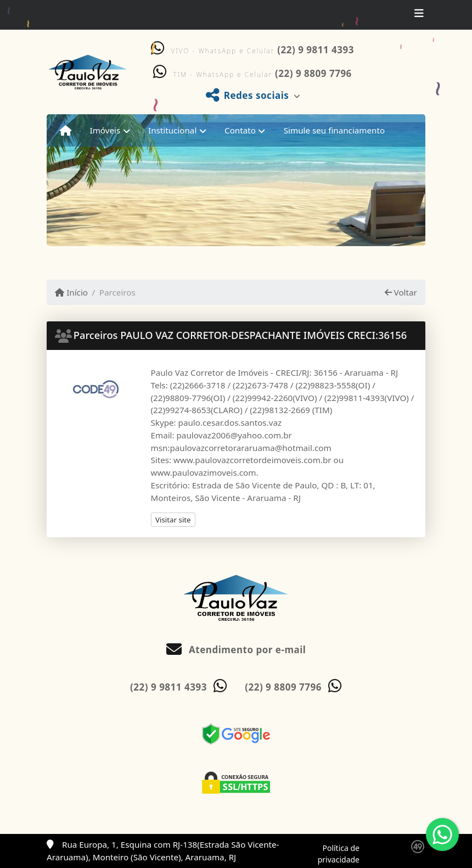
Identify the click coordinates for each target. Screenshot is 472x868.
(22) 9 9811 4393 (316, 50)
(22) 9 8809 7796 (313, 73)
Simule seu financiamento (334, 130)
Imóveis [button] (105, 130)
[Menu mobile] (66, 130)
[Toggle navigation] (419, 15)
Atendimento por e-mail (236, 650)
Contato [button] (240, 130)
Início (71, 292)
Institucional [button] (172, 130)
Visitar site (173, 520)
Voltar (401, 292)
